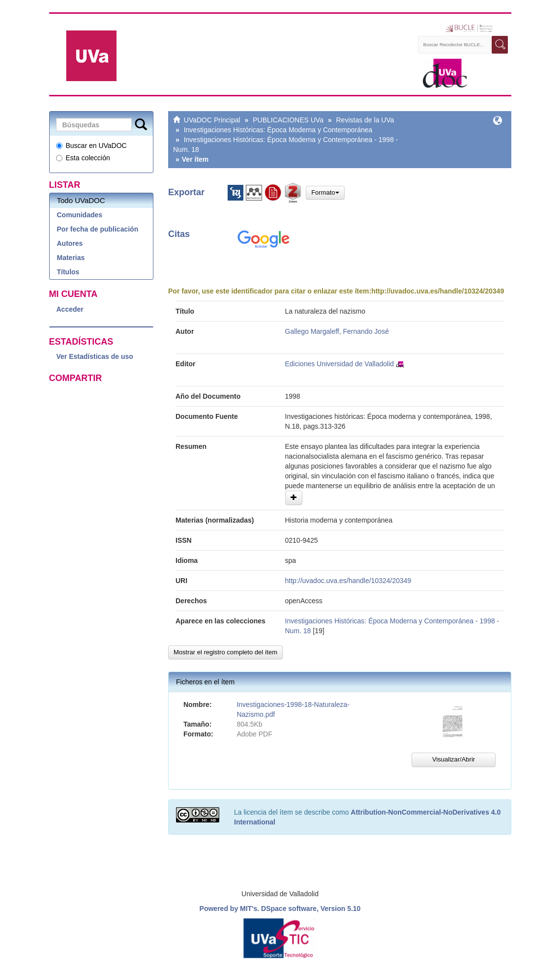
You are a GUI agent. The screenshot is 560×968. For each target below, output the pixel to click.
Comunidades (80, 215)
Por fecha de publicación (98, 229)
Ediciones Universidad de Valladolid (340, 364)
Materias (71, 258)
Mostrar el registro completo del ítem (225, 652)
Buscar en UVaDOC (91, 146)
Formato (325, 192)
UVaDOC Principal (212, 120)
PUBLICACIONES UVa (288, 120)
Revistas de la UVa (365, 120)
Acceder (70, 309)
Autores (70, 243)
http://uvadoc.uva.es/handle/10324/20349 (438, 291)
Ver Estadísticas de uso (95, 356)
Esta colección (83, 158)
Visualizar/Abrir (454, 759)
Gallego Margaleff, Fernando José (337, 331)
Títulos (68, 272)
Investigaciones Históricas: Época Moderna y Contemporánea (278, 130)
